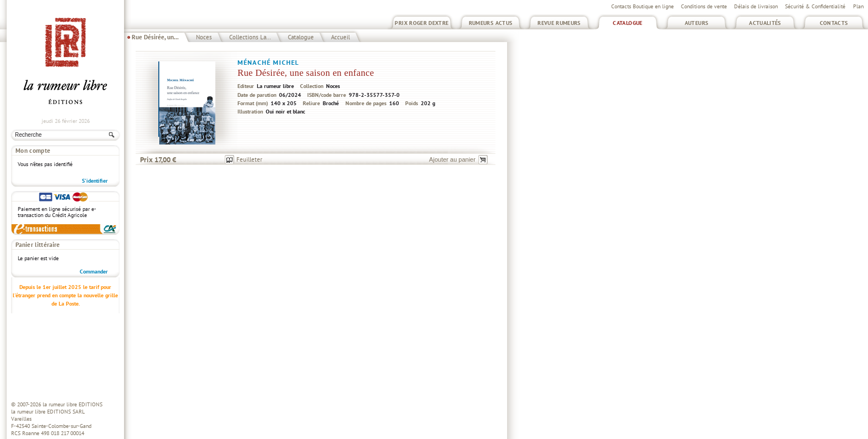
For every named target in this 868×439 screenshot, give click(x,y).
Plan (858, 6)
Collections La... (250, 37)
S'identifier (95, 181)
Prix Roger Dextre (422, 23)
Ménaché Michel (268, 62)
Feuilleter (249, 159)
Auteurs (697, 23)
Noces (204, 37)
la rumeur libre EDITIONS (73, 404)
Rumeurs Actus (491, 23)
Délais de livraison (756, 6)
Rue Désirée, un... (155, 37)
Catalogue (627, 23)
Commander (94, 272)
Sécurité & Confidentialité (815, 6)
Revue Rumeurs (559, 23)
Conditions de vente (704, 6)
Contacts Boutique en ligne (642, 6)
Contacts (834, 23)
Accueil (340, 37)
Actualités (765, 23)
